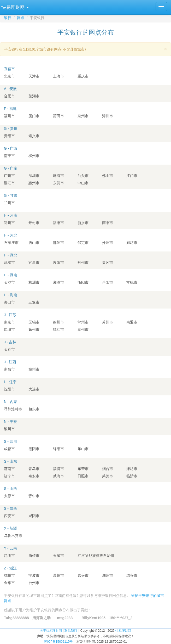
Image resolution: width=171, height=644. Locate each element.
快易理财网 (123, 631)
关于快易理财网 (51, 631)
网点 (21, 18)
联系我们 (71, 631)
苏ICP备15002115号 (58, 642)
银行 (8, 18)
